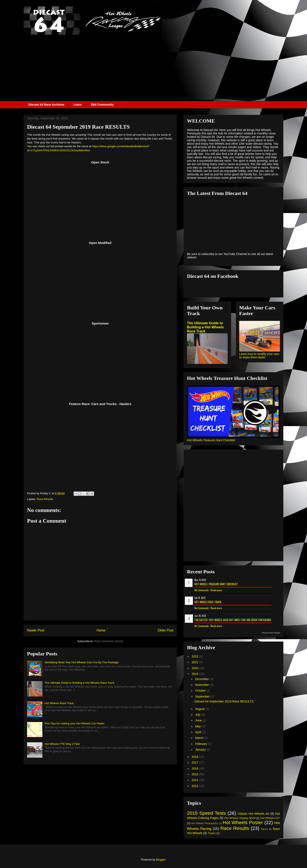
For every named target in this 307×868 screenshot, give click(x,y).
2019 (195, 674)
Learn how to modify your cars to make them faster (259, 356)
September (203, 696)
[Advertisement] (153, 69)
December (202, 679)
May (198, 726)
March (200, 738)
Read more (216, 590)
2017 (195, 763)
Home (101, 630)
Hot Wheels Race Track (59, 703)
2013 (195, 786)
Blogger (161, 860)
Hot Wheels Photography (205, 823)
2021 (195, 662)
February (201, 744)
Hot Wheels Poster (243, 823)
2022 (195, 656)
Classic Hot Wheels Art (253, 814)
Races (264, 829)
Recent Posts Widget (271, 633)
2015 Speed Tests (206, 813)
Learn (78, 105)
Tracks (212, 833)
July (198, 715)
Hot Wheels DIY (270, 818)
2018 (195, 757)
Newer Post (36, 630)
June (199, 720)
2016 (195, 769)
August (200, 709)
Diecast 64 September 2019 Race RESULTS (224, 701)
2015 (195, 774)
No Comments (202, 590)
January (201, 750)
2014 (195, 780)
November (202, 685)
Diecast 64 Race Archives (46, 105)
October (201, 691)
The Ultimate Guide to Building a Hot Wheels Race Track (79, 683)
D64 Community (102, 105)
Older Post (165, 630)
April (198, 732)
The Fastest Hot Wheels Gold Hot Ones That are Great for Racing (233, 620)
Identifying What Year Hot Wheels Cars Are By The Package (82, 662)
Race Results (45, 499)
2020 (195, 668)
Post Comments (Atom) (109, 641)
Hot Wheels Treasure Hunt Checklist (211, 440)
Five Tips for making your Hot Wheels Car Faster (75, 723)
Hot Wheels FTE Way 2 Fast (62, 744)
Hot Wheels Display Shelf (240, 818)
